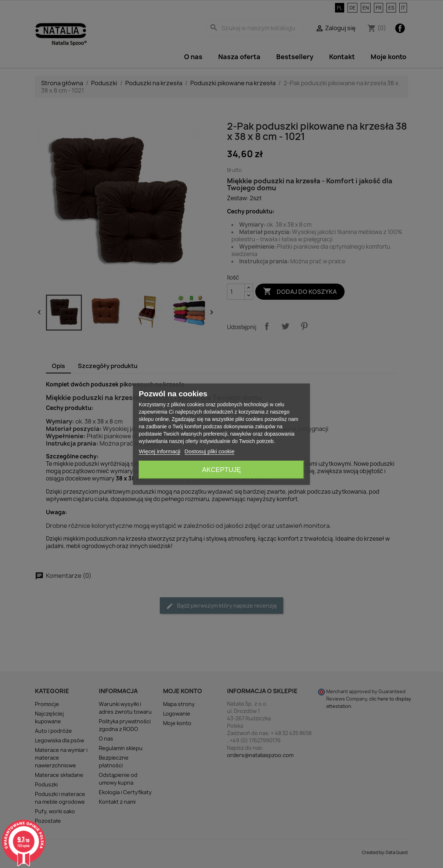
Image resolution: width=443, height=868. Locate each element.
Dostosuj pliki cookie (209, 451)
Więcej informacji (160, 451)
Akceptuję (221, 470)
